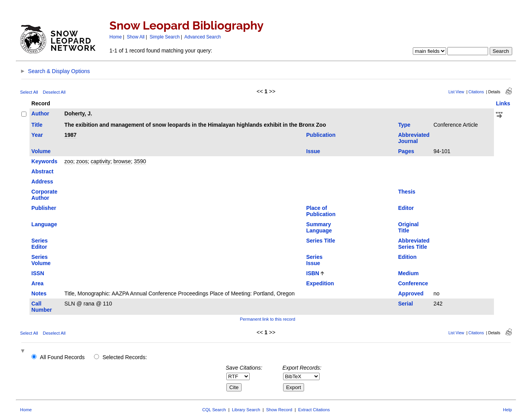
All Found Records (62, 357)
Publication (321, 135)
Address (42, 182)
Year (37, 135)
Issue (313, 151)
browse (122, 161)
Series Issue (315, 260)
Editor (406, 208)
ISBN (313, 273)
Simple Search (164, 37)
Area (37, 283)
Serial (405, 304)
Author (40, 113)
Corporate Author (44, 195)
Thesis (407, 192)
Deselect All (54, 92)
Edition (407, 257)
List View (456, 92)
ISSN (38, 273)
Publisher (44, 208)
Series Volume (41, 260)
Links (503, 103)
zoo (69, 161)
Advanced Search (203, 37)
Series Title (321, 241)
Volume (41, 151)
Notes (39, 293)
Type (404, 125)
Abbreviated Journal (414, 138)
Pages (406, 151)
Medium (408, 273)
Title (37, 125)
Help (507, 410)
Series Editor (40, 244)
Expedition (320, 283)
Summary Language (319, 227)
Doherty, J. (78, 113)
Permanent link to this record (268, 319)
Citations (476, 92)
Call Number (42, 307)
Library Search (246, 410)
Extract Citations (314, 410)
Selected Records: (125, 357)
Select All (29, 92)
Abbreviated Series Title (414, 244)
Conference (413, 283)
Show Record (279, 410)
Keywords (44, 161)
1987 (70, 135)
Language (44, 224)
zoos (82, 161)
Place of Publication (321, 211)
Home (116, 37)
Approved (411, 293)
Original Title (408, 227)
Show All (136, 37)
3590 (140, 161)
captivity (101, 161)
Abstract (43, 171)
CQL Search (214, 410)
